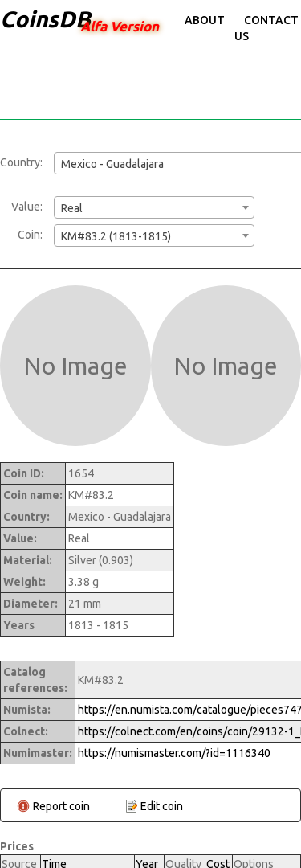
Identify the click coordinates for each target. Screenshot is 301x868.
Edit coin (162, 806)
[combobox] (154, 207)
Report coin (61, 806)
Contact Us (266, 28)
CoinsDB (45, 19)
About (205, 20)
